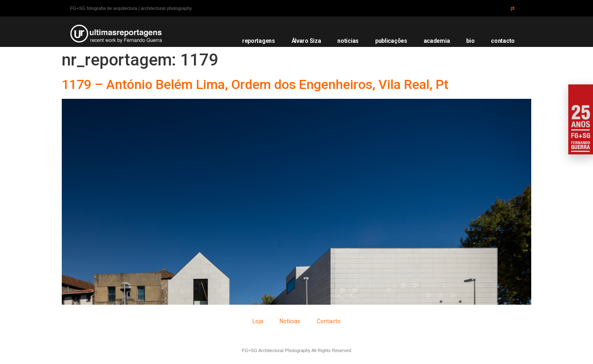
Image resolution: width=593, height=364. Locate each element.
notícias (348, 41)
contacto (503, 41)
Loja (258, 321)
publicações (391, 41)
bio (470, 41)
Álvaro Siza (306, 41)
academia (437, 41)
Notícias (290, 321)
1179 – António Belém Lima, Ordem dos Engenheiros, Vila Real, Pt (255, 84)
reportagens (259, 41)
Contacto (329, 321)
